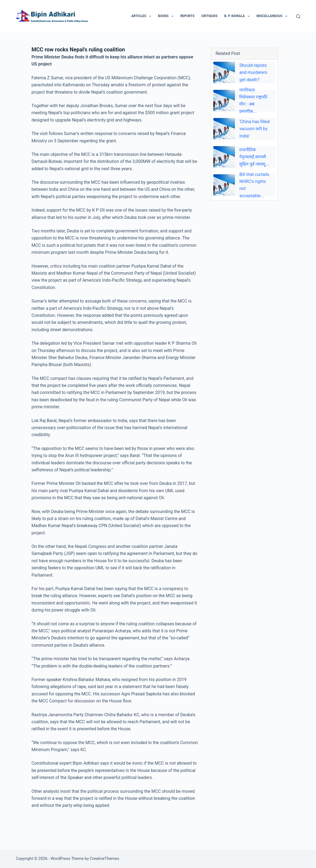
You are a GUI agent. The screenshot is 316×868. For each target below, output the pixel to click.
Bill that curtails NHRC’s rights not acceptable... (254, 185)
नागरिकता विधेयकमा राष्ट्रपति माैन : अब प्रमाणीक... (253, 101)
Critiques (209, 16)
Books (167, 16)
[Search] (298, 16)
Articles (142, 16)
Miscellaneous (273, 16)
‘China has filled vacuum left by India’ (254, 129)
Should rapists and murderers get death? (253, 73)
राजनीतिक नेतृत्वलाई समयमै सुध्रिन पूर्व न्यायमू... (254, 157)
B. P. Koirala (238, 16)
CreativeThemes (105, 859)
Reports (187, 16)
